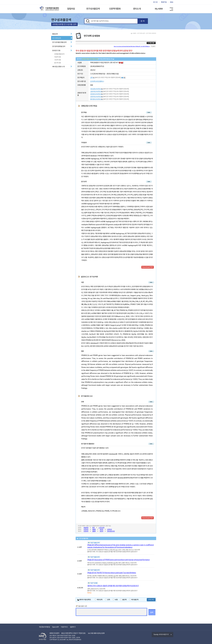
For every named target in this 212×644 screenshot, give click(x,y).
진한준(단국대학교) (96, 94)
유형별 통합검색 (59, 54)
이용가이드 (64, 627)
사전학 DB (58, 60)
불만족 (123, 600)
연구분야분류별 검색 (59, 46)
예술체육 (86, 528)
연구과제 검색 (57, 38)
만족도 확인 (151, 600)
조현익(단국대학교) (96, 97)
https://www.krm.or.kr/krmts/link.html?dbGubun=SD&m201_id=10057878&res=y (132, 46)
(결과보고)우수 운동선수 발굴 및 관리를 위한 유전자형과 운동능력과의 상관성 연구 (113, 586)
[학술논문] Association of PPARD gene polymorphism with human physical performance (119, 560)
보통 (115, 600)
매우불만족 (134, 600)
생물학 (94, 529)
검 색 (143, 21)
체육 (93, 528)
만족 (108, 600)
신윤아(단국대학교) (96, 91)
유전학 (101, 529)
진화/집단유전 (111, 531)
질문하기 (73, 627)
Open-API (55, 627)
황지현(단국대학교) (96, 99)
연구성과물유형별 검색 (59, 42)
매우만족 (99, 600)
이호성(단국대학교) (96, 89)
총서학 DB (58, 63)
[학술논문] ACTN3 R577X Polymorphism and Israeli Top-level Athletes (112, 573)
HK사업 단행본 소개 (58, 67)
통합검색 (55, 34)
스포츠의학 (101, 528)
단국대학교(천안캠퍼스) (97, 81)
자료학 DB (58, 57)
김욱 (92, 78)
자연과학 (86, 529)
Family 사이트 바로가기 (161, 634)
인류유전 (109, 529)
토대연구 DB (56, 51)
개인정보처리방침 (44, 627)
